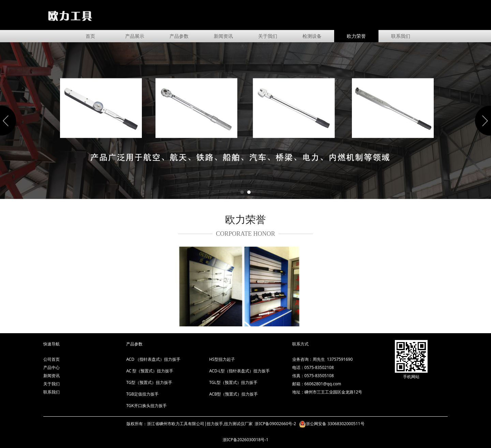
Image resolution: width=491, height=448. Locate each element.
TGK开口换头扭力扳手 (146, 406)
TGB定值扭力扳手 (142, 394)
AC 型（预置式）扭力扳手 (150, 371)
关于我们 (268, 36)
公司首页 (51, 359)
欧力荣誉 (356, 36)
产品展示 (135, 36)
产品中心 (51, 367)
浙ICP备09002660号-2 (276, 424)
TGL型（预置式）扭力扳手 (233, 382)
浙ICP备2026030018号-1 (245, 440)
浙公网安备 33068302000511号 (335, 424)
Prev (9, 121)
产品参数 (179, 36)
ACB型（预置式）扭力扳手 (233, 394)
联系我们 (401, 36)
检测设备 (312, 36)
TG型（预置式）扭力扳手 (149, 382)
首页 (90, 36)
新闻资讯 (223, 36)
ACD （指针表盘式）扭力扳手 (153, 359)
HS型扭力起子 (222, 359)
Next (482, 121)
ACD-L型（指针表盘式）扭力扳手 (239, 371)
